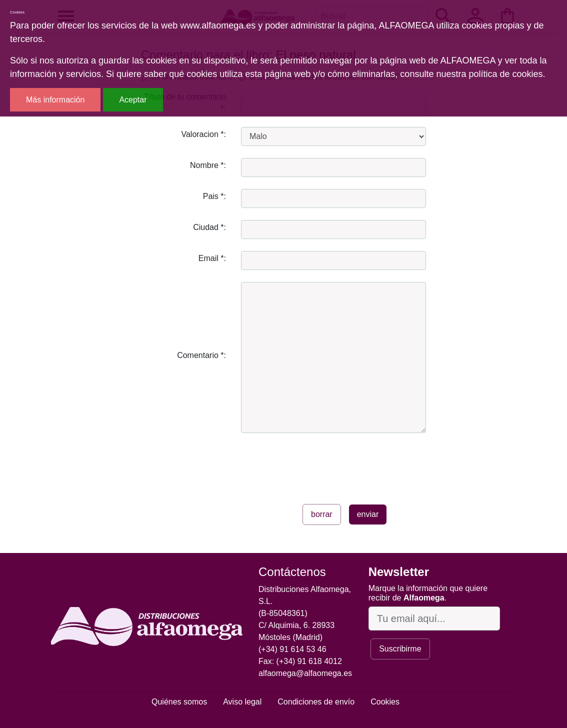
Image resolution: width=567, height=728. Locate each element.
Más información (55, 100)
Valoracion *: (203, 134)
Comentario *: (201, 355)
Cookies (385, 702)
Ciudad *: (209, 227)
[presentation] (317, 464)
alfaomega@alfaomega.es (305, 673)
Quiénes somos (179, 702)
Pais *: (214, 196)
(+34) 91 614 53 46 (292, 649)
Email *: (212, 258)
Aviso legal (242, 702)
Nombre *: (208, 165)
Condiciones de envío (316, 702)
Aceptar (133, 100)
